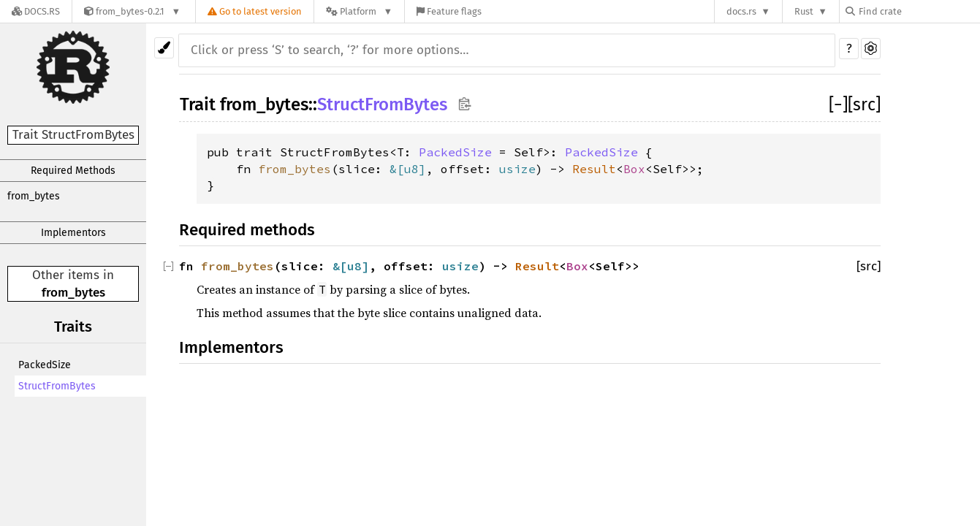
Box (634, 169)
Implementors (73, 233)
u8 (411, 169)
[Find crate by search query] (919, 11)
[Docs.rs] (36, 11)
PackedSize (45, 365)
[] (838, 104)
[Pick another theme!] (164, 48)
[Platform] (359, 11)
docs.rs (741, 11)
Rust (804, 11)
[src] (864, 104)
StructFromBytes (57, 386)
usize (517, 169)
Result (594, 169)
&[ (397, 169)
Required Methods (73, 171)
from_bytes (34, 196)
